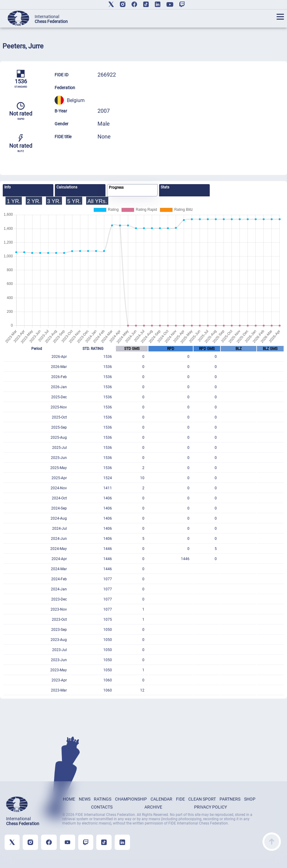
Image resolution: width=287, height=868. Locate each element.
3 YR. (54, 201)
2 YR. (34, 201)
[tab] (28, 190)
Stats (165, 187)
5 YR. (74, 201)
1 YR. (14, 201)
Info (8, 187)
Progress (116, 188)
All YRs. (97, 201)
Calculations (67, 187)
